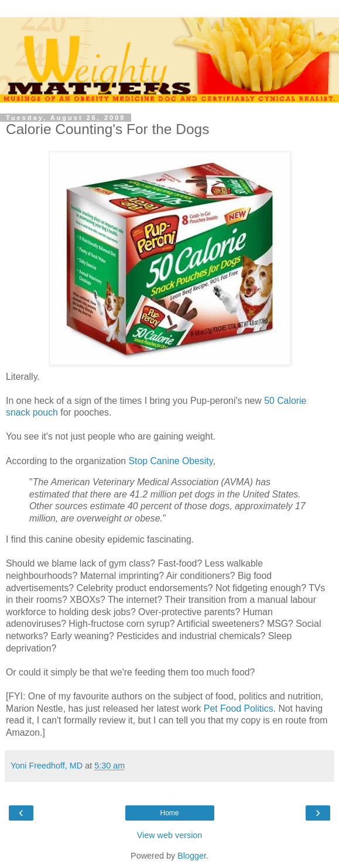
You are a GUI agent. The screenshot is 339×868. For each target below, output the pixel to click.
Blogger (192, 856)
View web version (170, 835)
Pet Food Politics (239, 709)
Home (169, 813)
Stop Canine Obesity (170, 461)
